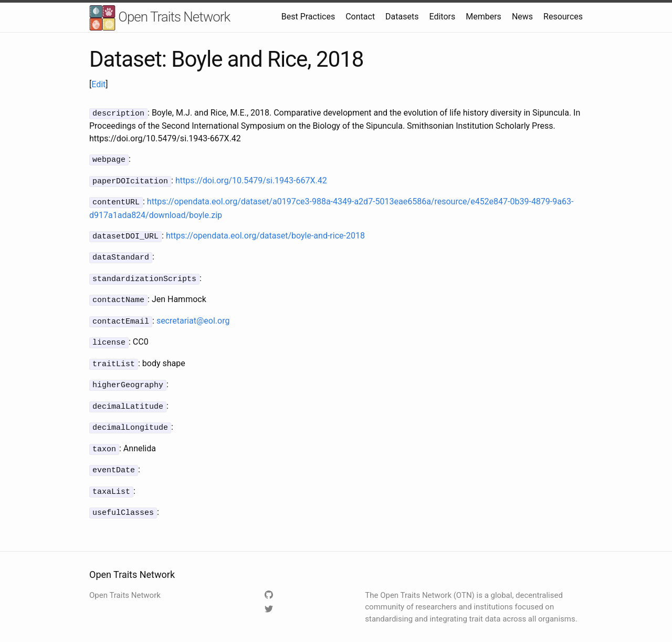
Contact (360, 17)
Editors (442, 17)
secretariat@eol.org (193, 314)
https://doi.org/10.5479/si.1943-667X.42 (251, 179)
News (522, 17)
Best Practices (308, 17)
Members (484, 17)
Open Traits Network (160, 18)
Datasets (402, 17)
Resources (563, 17)
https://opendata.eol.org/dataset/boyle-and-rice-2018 (265, 232)
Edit (98, 84)
